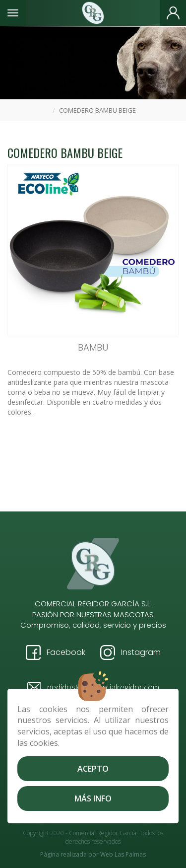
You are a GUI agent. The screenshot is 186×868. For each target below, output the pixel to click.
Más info (93, 798)
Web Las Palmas (123, 854)
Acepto (93, 769)
